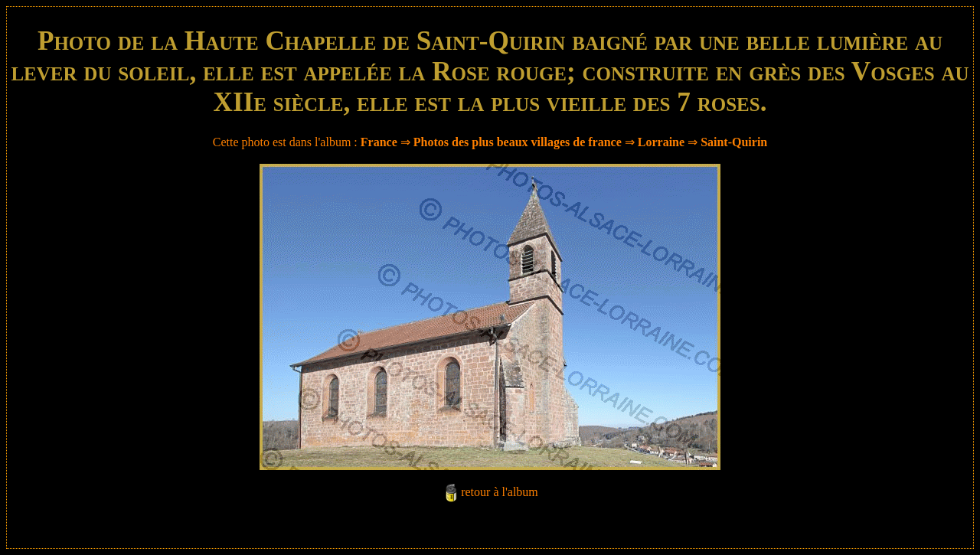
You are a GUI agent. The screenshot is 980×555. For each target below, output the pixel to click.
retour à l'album (500, 492)
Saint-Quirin (734, 142)
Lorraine (661, 142)
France (379, 142)
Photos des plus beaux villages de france (518, 142)
